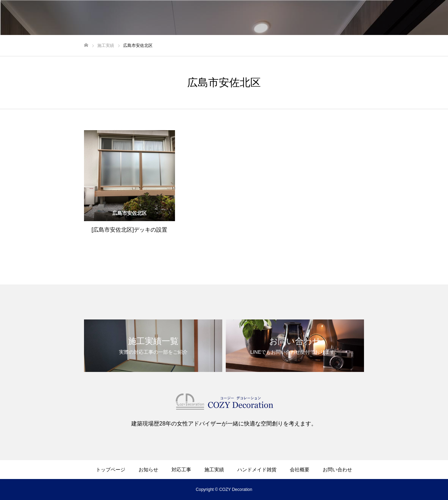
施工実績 (214, 470)
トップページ (111, 470)
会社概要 (300, 470)
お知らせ (148, 470)
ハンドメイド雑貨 (257, 470)
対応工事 (181, 470)
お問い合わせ (337, 470)
